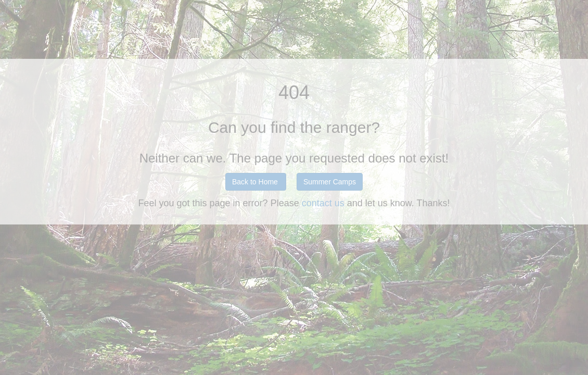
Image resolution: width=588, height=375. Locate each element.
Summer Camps (330, 182)
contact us (324, 203)
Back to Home (255, 182)
